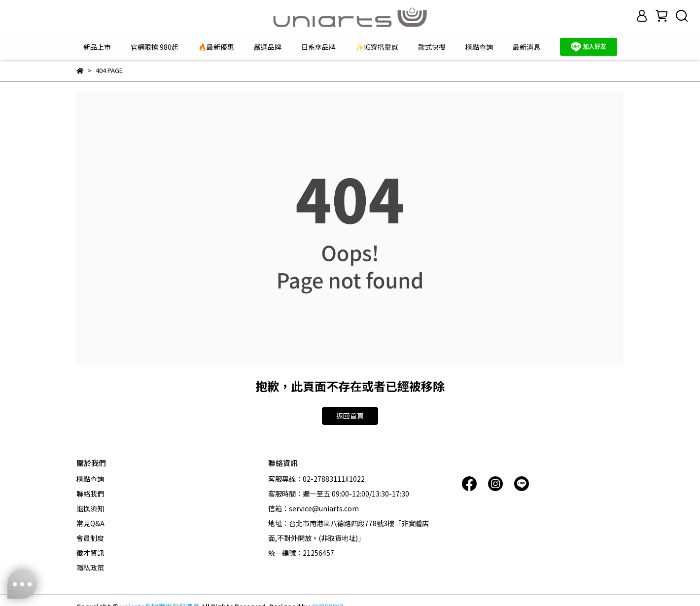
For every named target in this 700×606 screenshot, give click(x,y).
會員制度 (90, 538)
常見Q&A (90, 523)
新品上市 (97, 47)
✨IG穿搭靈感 (377, 47)
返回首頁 (350, 416)
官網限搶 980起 (155, 47)
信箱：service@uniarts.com (314, 508)
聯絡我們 (90, 494)
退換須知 (90, 508)
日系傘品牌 (318, 47)
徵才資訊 (90, 553)
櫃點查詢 (479, 47)
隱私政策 (90, 568)
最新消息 (526, 47)
